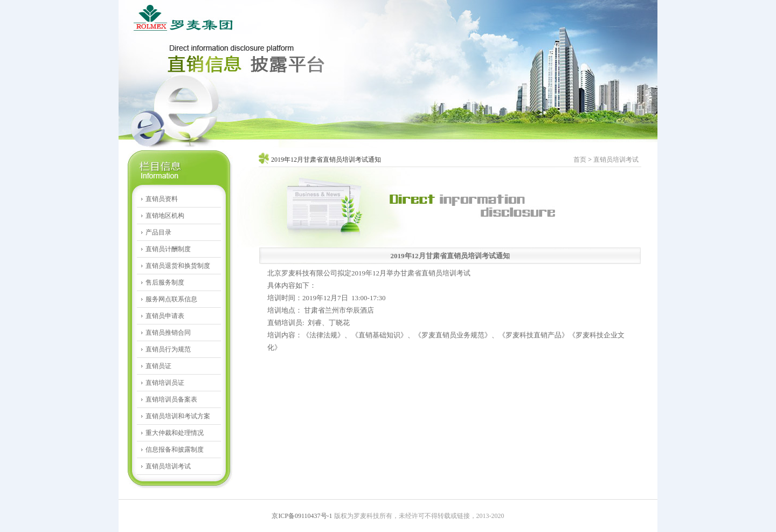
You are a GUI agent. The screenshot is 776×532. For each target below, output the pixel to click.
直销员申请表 (165, 316)
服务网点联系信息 (171, 299)
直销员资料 (162, 199)
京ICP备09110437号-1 (302, 516)
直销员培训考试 (168, 466)
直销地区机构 (165, 216)
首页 (580, 160)
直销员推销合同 (168, 333)
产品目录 (158, 232)
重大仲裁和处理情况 (175, 433)
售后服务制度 (165, 282)
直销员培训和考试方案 (178, 416)
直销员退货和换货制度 (178, 266)
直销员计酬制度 (168, 249)
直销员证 (158, 366)
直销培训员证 (165, 383)
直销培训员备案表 (171, 399)
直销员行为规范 (168, 349)
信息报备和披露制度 (175, 450)
